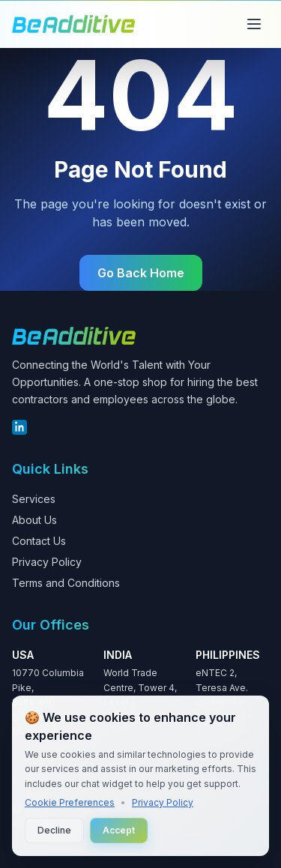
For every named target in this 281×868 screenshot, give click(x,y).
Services (34, 499)
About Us (34, 520)
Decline (54, 830)
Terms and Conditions (66, 583)
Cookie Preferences (70, 802)
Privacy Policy (47, 562)
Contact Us (39, 541)
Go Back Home (141, 273)
